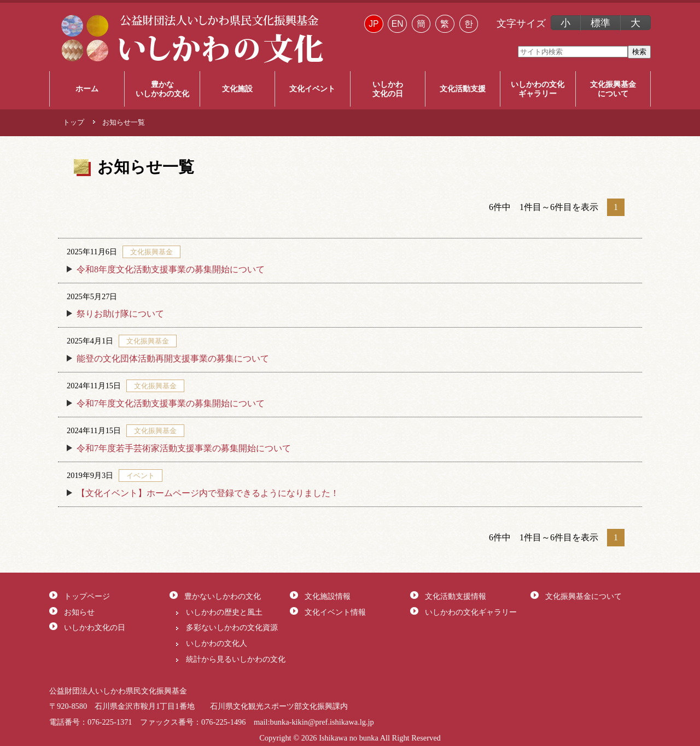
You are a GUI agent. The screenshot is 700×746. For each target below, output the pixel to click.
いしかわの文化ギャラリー (471, 612)
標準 (600, 23)
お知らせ (79, 612)
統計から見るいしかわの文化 (236, 659)
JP (374, 24)
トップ (74, 123)
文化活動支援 (463, 89)
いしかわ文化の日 (95, 627)
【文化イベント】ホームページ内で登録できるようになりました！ (208, 493)
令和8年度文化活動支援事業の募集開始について (171, 269)
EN (398, 24)
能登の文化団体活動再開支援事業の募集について (173, 359)
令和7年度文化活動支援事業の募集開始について (171, 403)
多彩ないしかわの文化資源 (232, 627)
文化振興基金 (613, 89)
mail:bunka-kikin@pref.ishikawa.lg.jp (314, 722)
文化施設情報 (328, 596)
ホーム (87, 89)
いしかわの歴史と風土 (224, 612)
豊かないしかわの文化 (223, 596)
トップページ (87, 596)
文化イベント (312, 89)
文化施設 (237, 89)
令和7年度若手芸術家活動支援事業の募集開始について (184, 448)
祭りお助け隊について (120, 314)
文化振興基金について (584, 596)
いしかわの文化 (538, 89)
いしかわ (388, 89)
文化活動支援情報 (456, 596)
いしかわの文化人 (217, 643)
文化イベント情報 (335, 612)
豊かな (162, 89)
